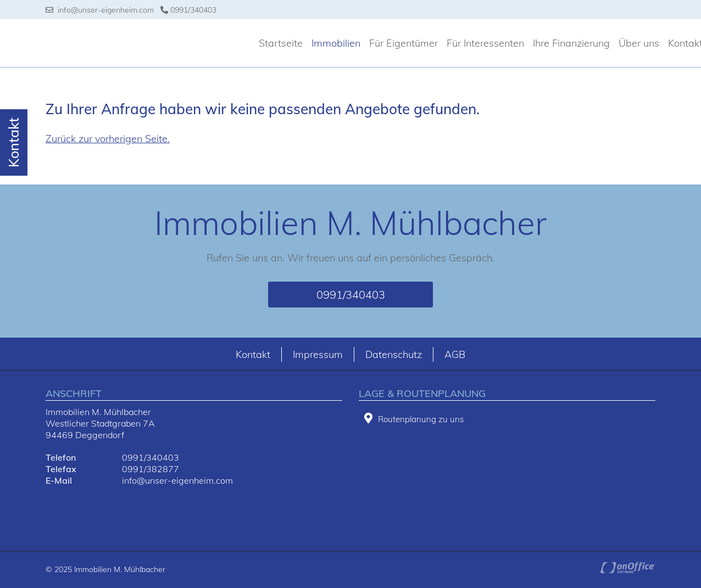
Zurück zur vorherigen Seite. (108, 139)
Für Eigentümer (404, 43)
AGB (455, 354)
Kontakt (253, 354)
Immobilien (336, 43)
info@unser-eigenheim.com (100, 10)
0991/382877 (151, 469)
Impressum (318, 354)
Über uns (639, 43)
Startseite (281, 43)
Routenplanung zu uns (414, 419)
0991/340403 (188, 10)
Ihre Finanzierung (571, 43)
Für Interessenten (485, 43)
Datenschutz (394, 354)
